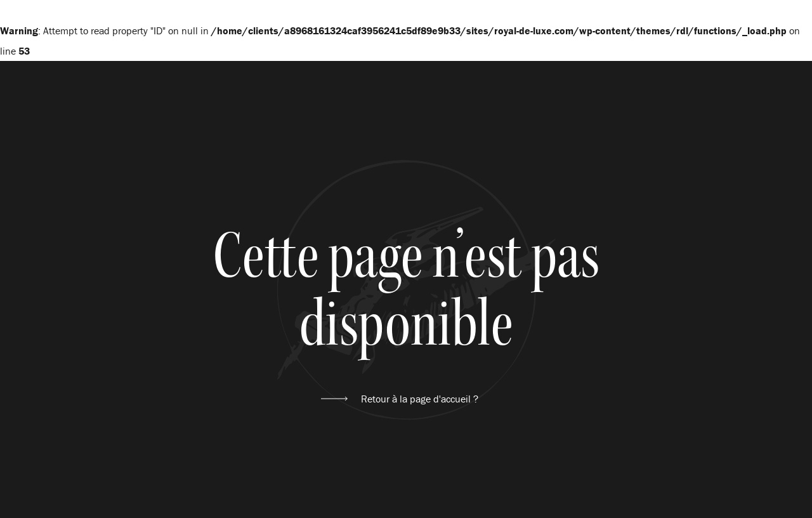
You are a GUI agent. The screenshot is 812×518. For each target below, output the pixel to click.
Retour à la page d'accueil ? (420, 399)
